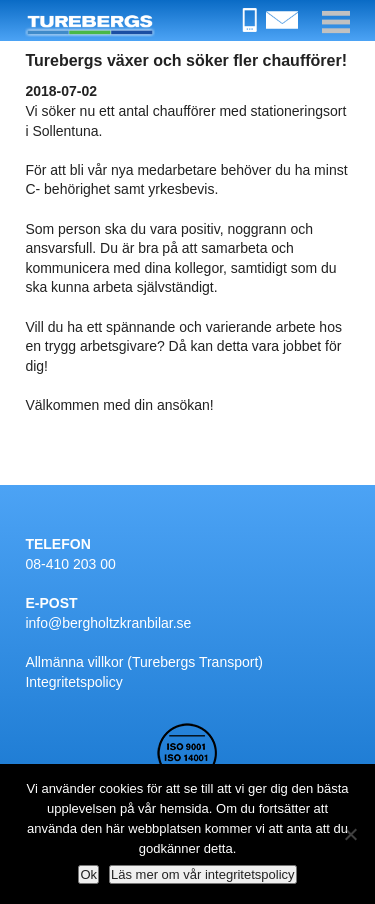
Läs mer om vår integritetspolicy (203, 874)
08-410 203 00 (70, 564)
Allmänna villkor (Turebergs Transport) (144, 662)
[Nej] (350, 834)
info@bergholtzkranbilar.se (108, 623)
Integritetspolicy (73, 682)
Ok (88, 874)
